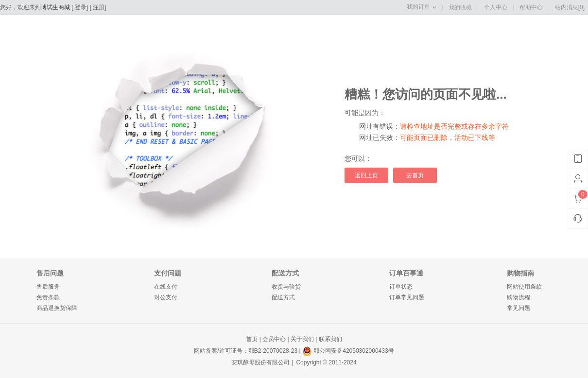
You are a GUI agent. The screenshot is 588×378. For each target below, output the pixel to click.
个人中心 (496, 7)
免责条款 (48, 297)
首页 (252, 339)
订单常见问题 (407, 297)
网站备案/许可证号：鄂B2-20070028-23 (246, 351)
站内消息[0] (570, 7)
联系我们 (330, 339)
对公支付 (166, 297)
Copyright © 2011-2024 (326, 362)
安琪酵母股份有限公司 (260, 362)
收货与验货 (286, 287)
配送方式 (283, 297)
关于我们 (302, 339)
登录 (81, 7)
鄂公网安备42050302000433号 (348, 351)
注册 (99, 7)
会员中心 (274, 339)
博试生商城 (55, 7)
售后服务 (48, 287)
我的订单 (418, 7)
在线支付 (166, 287)
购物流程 (519, 297)
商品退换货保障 (57, 308)
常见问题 (519, 308)
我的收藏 (460, 7)
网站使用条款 (524, 287)
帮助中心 (531, 7)
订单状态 (401, 287)
